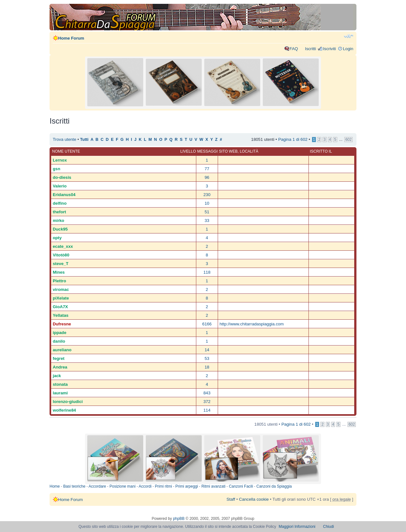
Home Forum (71, 38)
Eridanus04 (64, 195)
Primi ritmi (164, 486)
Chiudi (329, 527)
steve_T (61, 264)
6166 (207, 324)
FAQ (294, 49)
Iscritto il (321, 151)
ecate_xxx (63, 246)
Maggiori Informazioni (297, 527)
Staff (231, 499)
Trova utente (65, 139)
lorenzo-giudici (68, 402)
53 (207, 358)
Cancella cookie (254, 499)
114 (207, 410)
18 (207, 367)
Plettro (59, 281)
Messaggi (207, 151)
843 (207, 393)
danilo (59, 341)
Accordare (97, 486)
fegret (59, 358)
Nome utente (66, 151)
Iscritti (310, 49)
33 (207, 220)
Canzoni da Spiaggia (274, 486)
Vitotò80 (61, 255)
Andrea (60, 367)
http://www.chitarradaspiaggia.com (252, 324)
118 (207, 272)
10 (207, 203)
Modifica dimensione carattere (349, 36)
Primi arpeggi (187, 486)
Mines (59, 272)
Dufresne (62, 324)
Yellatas (61, 315)
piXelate (61, 298)
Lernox (60, 160)
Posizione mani (122, 486)
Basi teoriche (74, 486)
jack (57, 376)
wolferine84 (64, 410)
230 (207, 195)
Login (348, 49)
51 (207, 212)
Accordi (145, 486)
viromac (61, 289)
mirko (59, 220)
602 (348, 140)
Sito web (228, 151)
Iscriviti (329, 49)
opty (57, 238)
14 (207, 350)
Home (55, 486)
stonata (60, 384)
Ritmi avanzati (213, 486)
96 (207, 177)
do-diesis (62, 177)
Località (249, 151)
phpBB (179, 519)
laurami (60, 393)
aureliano (62, 350)
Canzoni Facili (241, 486)
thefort (59, 212)
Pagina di (293, 139)
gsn (56, 169)
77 (207, 169)
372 (207, 402)
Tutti (84, 140)
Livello (188, 151)
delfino (60, 203)
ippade (60, 333)
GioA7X (60, 307)
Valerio (60, 186)
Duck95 (60, 229)
